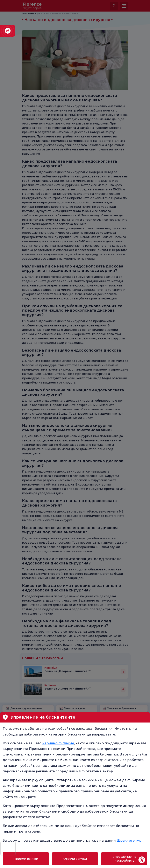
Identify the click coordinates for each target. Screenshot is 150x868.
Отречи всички (75, 859)
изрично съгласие (58, 743)
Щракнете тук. (129, 840)
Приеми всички (26, 859)
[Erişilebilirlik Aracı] (142, 860)
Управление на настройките (124, 859)
